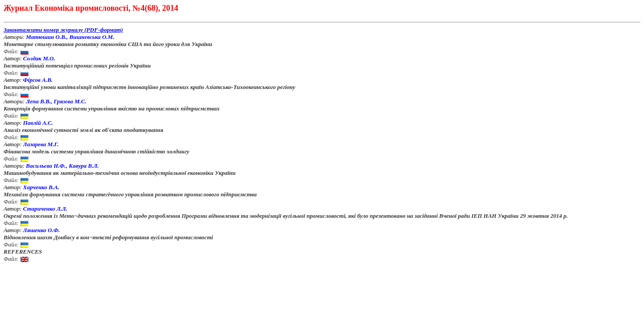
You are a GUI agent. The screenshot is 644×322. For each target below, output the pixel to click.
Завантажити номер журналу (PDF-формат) (63, 30)
